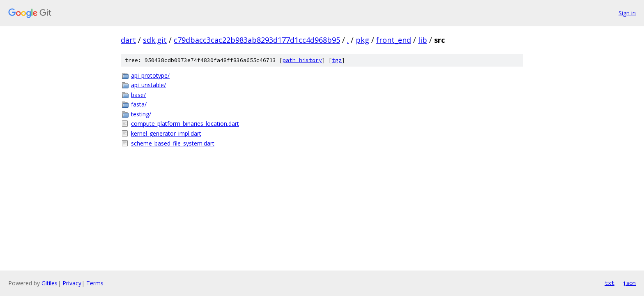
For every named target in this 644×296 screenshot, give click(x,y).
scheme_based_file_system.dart (173, 143)
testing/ (141, 114)
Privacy (72, 283)
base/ (138, 95)
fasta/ (139, 104)
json (629, 283)
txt (609, 283)
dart (128, 40)
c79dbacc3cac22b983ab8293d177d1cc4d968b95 (257, 40)
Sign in (627, 13)
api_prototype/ (150, 75)
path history (302, 60)
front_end (394, 40)
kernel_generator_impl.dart (166, 133)
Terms (95, 283)
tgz (337, 60)
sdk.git (155, 40)
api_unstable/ (148, 85)
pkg (362, 40)
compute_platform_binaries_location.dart (185, 124)
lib (423, 40)
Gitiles (49, 283)
